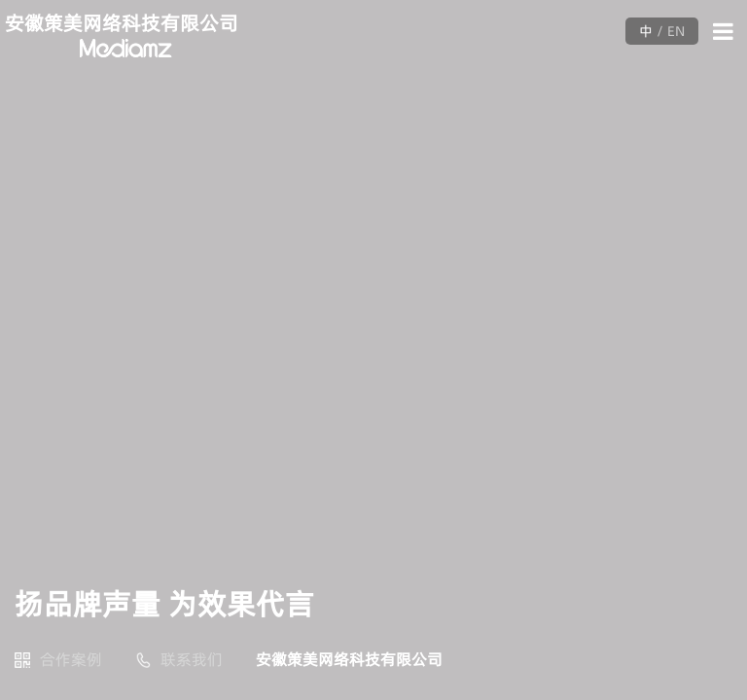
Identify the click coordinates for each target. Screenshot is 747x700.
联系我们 (192, 659)
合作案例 (71, 659)
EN (676, 31)
